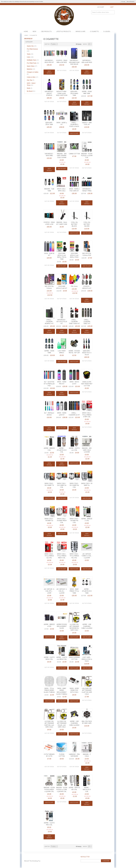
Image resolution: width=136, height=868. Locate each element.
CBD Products (46, 31)
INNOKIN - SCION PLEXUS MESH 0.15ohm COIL (49, 789)
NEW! (34, 31)
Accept (123, 1)
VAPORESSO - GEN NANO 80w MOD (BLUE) (74, 62)
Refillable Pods (33, 60)
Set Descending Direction (59, 44)
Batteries (31, 69)
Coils (30, 57)
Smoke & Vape (80, 31)
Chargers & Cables (33, 73)
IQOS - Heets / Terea (31, 84)
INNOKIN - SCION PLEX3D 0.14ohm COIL (87, 156)
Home (26, 31)
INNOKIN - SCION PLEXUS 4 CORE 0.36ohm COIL (62, 789)
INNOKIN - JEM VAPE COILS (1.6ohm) (87, 450)
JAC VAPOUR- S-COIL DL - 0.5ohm (62, 591)
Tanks (30, 54)
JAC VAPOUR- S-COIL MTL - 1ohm (49, 591)
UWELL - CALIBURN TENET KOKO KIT (74, 322)
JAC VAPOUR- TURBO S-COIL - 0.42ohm (87, 556)
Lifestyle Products (64, 31)
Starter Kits (32, 46)
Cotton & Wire (32, 77)
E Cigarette (94, 31)
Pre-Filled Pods (33, 63)
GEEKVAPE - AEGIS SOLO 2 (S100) (87, 353)
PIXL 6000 (74, 286)
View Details (49, 72)
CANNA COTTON (74, 154)
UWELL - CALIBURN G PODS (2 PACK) (74, 125)
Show (85, 44)
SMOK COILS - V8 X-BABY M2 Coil (74, 485)
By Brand (31, 91)
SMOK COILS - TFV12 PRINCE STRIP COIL (87, 415)
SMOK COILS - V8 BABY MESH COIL (62, 521)
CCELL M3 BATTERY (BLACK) (74, 224)
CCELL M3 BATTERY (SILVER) (87, 224)
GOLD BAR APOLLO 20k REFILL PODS (74, 255)
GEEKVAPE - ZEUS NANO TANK (74, 93)
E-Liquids (107, 31)
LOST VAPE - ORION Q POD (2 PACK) (87, 659)
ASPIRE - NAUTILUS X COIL (87, 789)
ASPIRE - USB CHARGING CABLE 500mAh (74, 723)
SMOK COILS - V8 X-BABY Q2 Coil (62, 485)
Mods (30, 88)
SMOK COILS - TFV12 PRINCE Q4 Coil (49, 556)
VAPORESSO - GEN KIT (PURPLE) (49, 93)
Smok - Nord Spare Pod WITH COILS (74, 690)
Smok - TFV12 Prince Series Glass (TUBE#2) (49, 690)
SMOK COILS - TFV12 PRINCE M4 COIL (74, 556)
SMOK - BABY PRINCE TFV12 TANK (74, 591)
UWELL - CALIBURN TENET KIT (87, 322)
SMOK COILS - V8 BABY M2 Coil (74, 521)
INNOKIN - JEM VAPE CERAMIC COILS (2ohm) (62, 156)
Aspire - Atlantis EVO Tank (87, 591)
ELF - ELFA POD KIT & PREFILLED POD (49, 384)
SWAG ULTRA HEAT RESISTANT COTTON (87, 384)
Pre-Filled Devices (32, 50)
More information (131, 1)
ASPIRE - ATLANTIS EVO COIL (62, 450)
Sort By (47, 44)
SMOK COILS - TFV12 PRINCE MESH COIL (62, 556)
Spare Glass (32, 66)
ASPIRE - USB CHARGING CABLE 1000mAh (87, 626)
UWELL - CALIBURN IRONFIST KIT (49, 322)
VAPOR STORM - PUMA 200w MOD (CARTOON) (62, 93)
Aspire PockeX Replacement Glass (62, 626)
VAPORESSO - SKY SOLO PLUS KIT (62, 322)
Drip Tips (31, 80)
